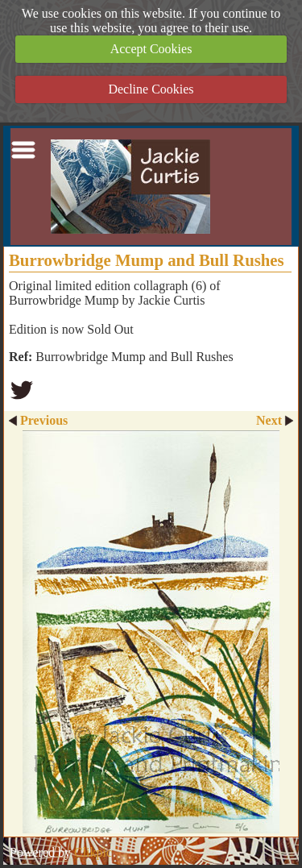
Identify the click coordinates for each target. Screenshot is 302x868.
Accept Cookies (151, 49)
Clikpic (93, 852)
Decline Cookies (151, 89)
